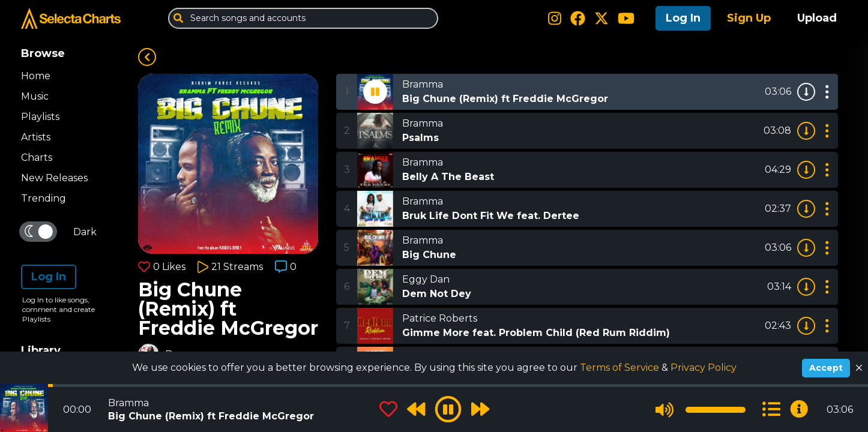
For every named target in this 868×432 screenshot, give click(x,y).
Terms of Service (621, 367)
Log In (683, 18)
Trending (44, 198)
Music (35, 96)
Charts (37, 157)
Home (36, 76)
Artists (36, 137)
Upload (817, 18)
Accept (826, 368)
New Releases (54, 178)
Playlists (40, 117)
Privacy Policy (704, 367)
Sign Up (749, 18)
